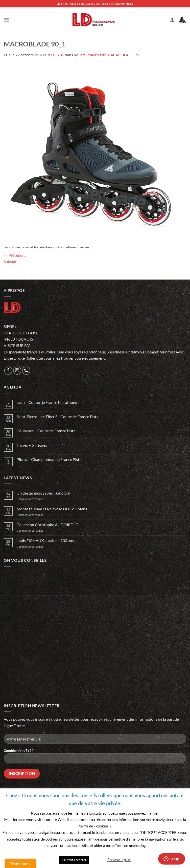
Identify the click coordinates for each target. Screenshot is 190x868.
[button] (7, 20)
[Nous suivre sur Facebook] (8, 371)
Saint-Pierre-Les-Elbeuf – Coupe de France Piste (58, 417)
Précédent (15, 255)
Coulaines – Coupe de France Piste (46, 431)
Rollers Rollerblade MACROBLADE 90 (106, 55)
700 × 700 (56, 55)
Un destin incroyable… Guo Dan (44, 493)
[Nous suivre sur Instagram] (17, 371)
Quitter (98, 860)
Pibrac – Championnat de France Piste (49, 459)
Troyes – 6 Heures (32, 445)
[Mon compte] (172, 20)
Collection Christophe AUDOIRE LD (47, 525)
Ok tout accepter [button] (74, 860)
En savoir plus (119, 860)
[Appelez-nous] (26, 371)
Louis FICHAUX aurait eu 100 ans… (47, 540)
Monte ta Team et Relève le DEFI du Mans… (53, 509)
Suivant (12, 262)
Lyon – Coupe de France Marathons (47, 402)
